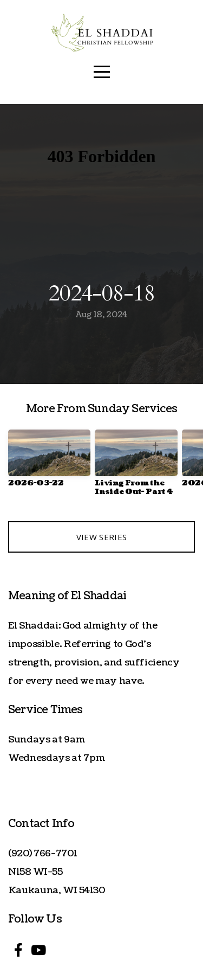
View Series (101, 537)
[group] (49, 463)
